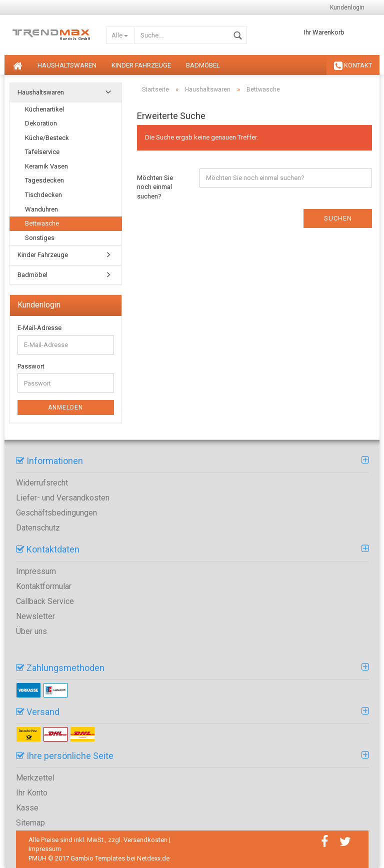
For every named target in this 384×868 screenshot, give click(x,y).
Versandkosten (145, 840)
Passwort (31, 366)
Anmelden (65, 407)
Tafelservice (42, 152)
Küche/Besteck (47, 138)
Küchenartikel (44, 109)
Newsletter (35, 616)
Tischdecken (43, 195)
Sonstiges (40, 238)
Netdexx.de (153, 858)
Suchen (338, 218)
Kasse (27, 808)
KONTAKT (353, 66)
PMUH (37, 858)
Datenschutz (38, 528)
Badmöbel (203, 65)
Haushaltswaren (67, 65)
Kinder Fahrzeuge (141, 65)
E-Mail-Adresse (39, 328)
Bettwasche (42, 223)
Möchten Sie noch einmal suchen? (155, 187)
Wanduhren (41, 209)
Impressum (36, 571)
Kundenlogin (347, 7)
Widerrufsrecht (42, 483)
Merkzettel (35, 778)
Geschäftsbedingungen (56, 513)
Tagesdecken (44, 180)
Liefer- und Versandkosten (63, 498)
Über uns (31, 631)
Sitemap (30, 823)
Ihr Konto (32, 793)
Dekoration (41, 123)
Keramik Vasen (46, 166)
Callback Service (45, 601)
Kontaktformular (44, 586)
